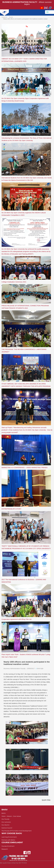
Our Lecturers (6, 822)
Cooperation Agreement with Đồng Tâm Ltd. (17, 619)
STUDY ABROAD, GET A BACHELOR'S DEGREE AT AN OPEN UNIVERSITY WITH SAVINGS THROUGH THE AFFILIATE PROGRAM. (26, 385)
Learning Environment (9, 837)
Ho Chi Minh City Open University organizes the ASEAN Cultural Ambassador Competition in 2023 (24, 214)
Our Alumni (5, 825)
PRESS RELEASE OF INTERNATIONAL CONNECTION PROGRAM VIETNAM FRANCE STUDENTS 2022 (25, 307)
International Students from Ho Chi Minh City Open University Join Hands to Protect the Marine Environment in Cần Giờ (27, 179)
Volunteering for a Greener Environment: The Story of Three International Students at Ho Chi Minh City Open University (27, 139)
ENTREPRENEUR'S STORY (11, 509)
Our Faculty (5, 819)
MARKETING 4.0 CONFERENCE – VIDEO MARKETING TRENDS (25, 467)
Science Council (7, 828)
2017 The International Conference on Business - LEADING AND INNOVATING (24, 581)
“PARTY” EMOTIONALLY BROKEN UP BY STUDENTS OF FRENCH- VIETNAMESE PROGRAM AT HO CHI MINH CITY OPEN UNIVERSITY (26, 547)
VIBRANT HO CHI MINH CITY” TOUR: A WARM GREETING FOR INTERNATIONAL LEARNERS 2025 (24, 60)
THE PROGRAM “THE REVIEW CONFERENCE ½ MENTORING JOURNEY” (24, 351)
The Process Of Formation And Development (17, 831)
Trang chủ (4, 17)
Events (11, 17)
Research (5, 849)
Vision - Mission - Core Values (11, 816)
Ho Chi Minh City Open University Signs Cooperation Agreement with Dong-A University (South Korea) (25, 100)
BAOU (4, 813)
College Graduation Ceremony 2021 (14, 282)
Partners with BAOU (8, 840)
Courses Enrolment (8, 846)
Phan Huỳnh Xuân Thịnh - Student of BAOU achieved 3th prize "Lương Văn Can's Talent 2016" (26, 656)
